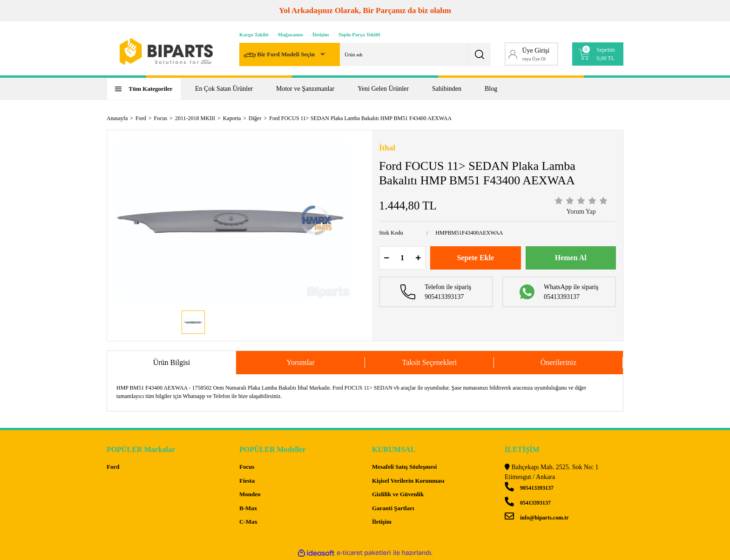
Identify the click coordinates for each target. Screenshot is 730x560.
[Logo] (166, 51)
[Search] (365, 54)
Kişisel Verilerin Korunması (408, 481)
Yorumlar (301, 362)
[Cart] (598, 54)
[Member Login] (531, 54)
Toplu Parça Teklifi (359, 34)
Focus (247, 467)
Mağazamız (291, 34)
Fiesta (247, 481)
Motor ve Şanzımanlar (305, 89)
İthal (387, 148)
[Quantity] (402, 258)
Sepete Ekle (475, 258)
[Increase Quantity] (418, 258)
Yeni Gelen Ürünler (383, 89)
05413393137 (528, 503)
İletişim (321, 34)
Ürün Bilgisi (172, 362)
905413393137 (529, 488)
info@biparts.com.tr (537, 518)
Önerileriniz (558, 362)
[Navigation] (144, 89)
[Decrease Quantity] (386, 258)
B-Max (248, 508)
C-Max (248, 522)
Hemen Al (571, 258)
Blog (491, 89)
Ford (113, 467)
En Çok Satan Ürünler (224, 89)
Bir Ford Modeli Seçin (280, 55)
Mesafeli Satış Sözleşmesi (404, 467)
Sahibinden (447, 89)
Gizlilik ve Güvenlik (398, 494)
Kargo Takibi (254, 34)
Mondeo (250, 494)
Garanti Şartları (393, 508)
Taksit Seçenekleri (430, 362)
